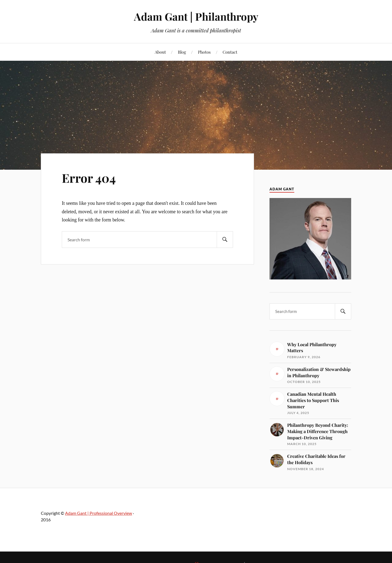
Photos (204, 52)
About (160, 52)
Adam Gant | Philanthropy (196, 16)
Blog (182, 52)
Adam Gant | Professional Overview (99, 513)
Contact (230, 52)
